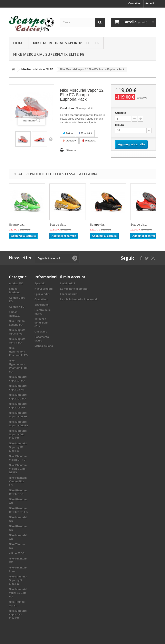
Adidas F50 (16, 283)
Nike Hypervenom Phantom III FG (18, 352)
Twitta (68, 133)
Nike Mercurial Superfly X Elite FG (18, 580)
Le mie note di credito (74, 289)
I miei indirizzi (69, 294)
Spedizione (42, 305)
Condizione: (68, 108)
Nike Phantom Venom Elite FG (18, 481)
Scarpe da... (17, 224)
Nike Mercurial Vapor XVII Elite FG (18, 615)
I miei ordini (67, 283)
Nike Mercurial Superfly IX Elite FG (49, 54)
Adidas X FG (17, 307)
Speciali (40, 283)
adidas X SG (17, 553)
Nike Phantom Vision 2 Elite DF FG (18, 469)
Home (19, 43)
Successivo (51, 139)
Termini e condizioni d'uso (41, 323)
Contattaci (135, 3)
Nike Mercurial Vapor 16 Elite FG (66, 43)
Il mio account (73, 277)
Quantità (121, 113)
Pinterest (89, 141)
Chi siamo (41, 332)
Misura (120, 125)
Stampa (71, 150)
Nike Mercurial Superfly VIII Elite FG (18, 434)
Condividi (85, 133)
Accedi (150, 3)
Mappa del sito (44, 346)
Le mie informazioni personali (79, 299)
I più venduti (42, 294)
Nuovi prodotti (44, 289)
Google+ (69, 141)
